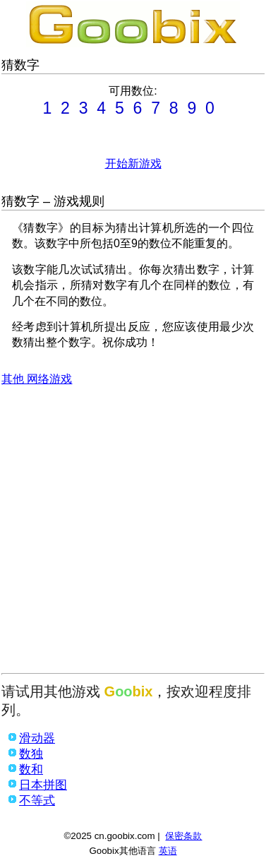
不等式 (37, 801)
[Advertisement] (132, 534)
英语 (168, 851)
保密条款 (183, 836)
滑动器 (37, 738)
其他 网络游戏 (37, 379)
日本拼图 (43, 785)
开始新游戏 (133, 164)
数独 (31, 754)
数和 (31, 769)
